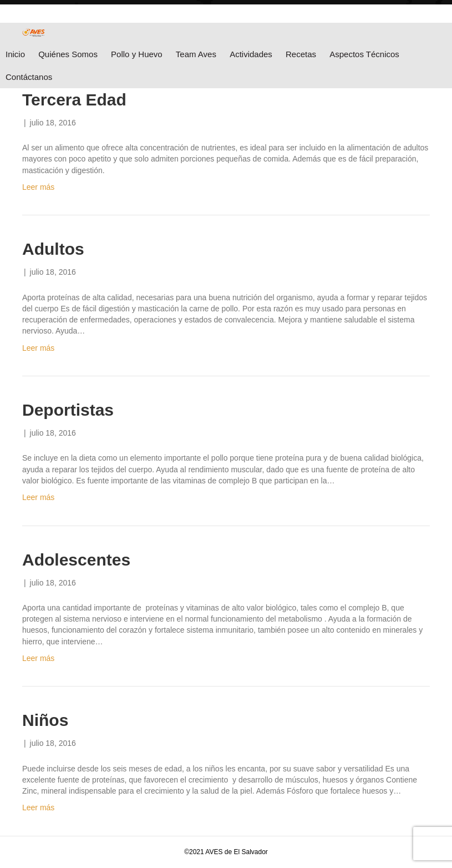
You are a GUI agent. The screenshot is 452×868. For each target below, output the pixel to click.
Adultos (53, 249)
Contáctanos (29, 77)
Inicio (15, 54)
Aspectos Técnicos (364, 54)
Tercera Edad (74, 100)
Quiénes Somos (68, 54)
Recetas (301, 54)
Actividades (251, 54)
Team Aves (196, 54)
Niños (45, 720)
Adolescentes (76, 560)
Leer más (38, 187)
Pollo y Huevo (137, 54)
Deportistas (68, 410)
